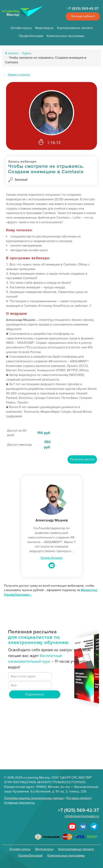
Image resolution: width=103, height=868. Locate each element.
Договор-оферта (78, 798)
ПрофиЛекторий (31, 36)
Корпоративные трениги (75, 28)
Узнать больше (51, 558)
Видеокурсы (44, 28)
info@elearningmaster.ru (82, 816)
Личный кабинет (83, 16)
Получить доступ (82, 459)
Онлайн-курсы (21, 28)
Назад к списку (19, 75)
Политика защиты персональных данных (34, 798)
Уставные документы (19, 803)
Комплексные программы (66, 36)
